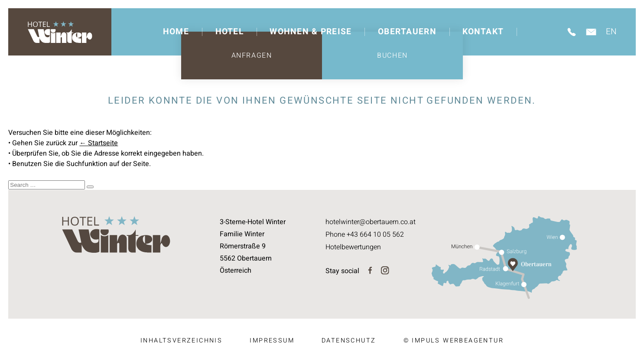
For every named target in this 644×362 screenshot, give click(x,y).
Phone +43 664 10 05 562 (365, 234)
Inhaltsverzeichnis (181, 341)
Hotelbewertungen (353, 246)
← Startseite (99, 143)
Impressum (272, 341)
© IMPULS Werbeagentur (454, 341)
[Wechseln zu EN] (613, 32)
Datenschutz (349, 341)
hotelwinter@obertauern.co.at (371, 222)
